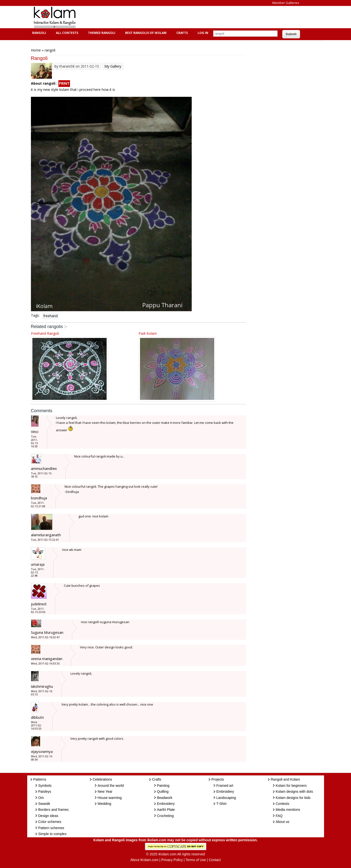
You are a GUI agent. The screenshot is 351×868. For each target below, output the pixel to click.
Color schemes (50, 822)
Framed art (225, 786)
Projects (218, 779)
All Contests (66, 33)
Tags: (35, 315)
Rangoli (38, 33)
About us (283, 822)
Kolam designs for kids (293, 798)
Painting (163, 786)
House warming (110, 798)
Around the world (111, 786)
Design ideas (48, 816)
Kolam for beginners (291, 786)
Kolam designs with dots (294, 791)
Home (36, 50)
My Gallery (113, 66)
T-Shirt (222, 804)
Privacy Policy (172, 860)
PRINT (64, 83)
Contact (215, 860)
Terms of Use (196, 860)
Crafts (181, 33)
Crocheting (165, 816)
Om (41, 798)
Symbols (45, 786)
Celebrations (103, 779)
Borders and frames (54, 810)
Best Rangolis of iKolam (145, 33)
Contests (283, 804)
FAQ (279, 816)
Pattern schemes (51, 828)
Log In (203, 33)
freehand (50, 316)
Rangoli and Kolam (285, 779)
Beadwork (165, 798)
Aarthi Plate (166, 810)
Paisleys (45, 791)
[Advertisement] (172, 17)
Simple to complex (52, 834)
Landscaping (226, 798)
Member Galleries (286, 3)
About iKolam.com (144, 860)
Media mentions (288, 810)
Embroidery (166, 804)
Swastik (44, 804)
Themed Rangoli (101, 33)
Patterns (40, 779)
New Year (105, 791)
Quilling (163, 791)
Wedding (105, 804)
